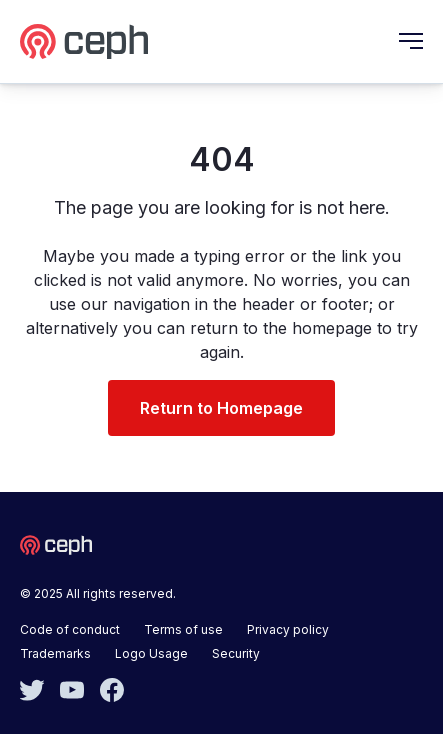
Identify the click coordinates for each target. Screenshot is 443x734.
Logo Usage (151, 653)
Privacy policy (288, 629)
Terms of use (183, 629)
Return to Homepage (221, 408)
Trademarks (55, 653)
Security (236, 653)
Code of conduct (70, 629)
